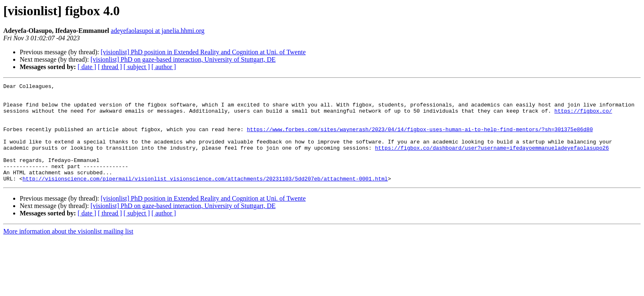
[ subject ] (137, 67)
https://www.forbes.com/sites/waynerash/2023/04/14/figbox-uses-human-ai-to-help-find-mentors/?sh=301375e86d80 (420, 139)
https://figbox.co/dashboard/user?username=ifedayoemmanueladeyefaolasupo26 (492, 161)
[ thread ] (110, 67)
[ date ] (87, 67)
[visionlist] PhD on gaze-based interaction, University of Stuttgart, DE (183, 59)
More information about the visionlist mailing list (68, 251)
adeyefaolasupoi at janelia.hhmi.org (158, 31)
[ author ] (164, 67)
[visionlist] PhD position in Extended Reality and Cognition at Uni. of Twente (203, 52)
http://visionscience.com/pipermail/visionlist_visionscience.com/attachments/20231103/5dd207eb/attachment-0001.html (205, 198)
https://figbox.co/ (583, 117)
